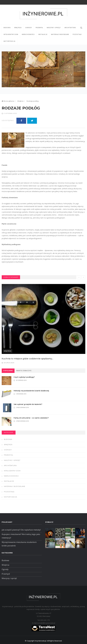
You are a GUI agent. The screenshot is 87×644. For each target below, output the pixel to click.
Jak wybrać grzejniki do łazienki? (28, 404)
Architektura (70, 28)
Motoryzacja (9, 41)
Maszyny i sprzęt (54, 28)
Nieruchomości (28, 34)
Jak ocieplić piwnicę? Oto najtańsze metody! (21, 530)
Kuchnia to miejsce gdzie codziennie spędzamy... (27, 359)
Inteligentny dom (11, 34)
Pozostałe (77, 34)
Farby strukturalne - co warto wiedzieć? (31, 418)
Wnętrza (18, 28)
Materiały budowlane (60, 34)
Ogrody (29, 28)
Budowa (7, 28)
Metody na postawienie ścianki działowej (31, 391)
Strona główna (8, 101)
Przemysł (39, 28)
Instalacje (43, 34)
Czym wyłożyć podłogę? (24, 377)
